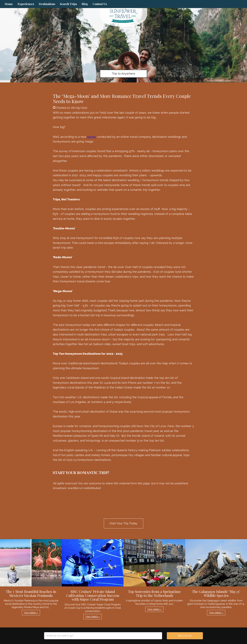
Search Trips (68, 4)
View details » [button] (31, 613)
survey (92, 137)
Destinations (47, 4)
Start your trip (185, 636)
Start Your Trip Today (123, 523)
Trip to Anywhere (123, 74)
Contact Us (100, 4)
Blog (85, 4)
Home (9, 4)
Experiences (26, 4)
